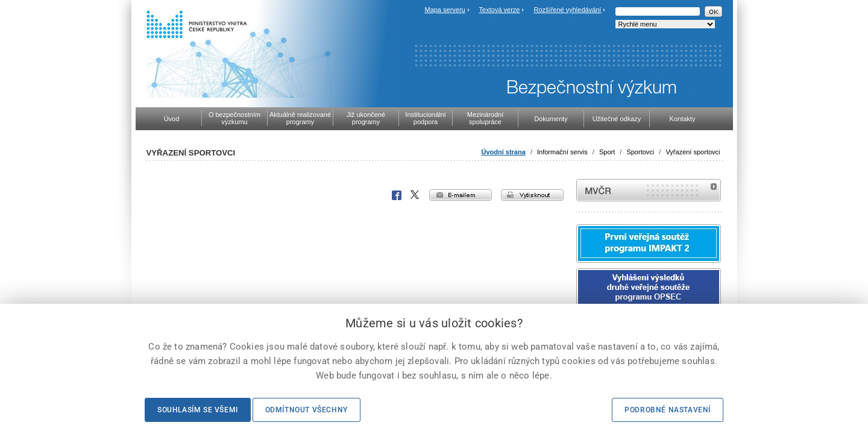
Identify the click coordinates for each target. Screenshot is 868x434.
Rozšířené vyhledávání (568, 10)
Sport (607, 152)
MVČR (649, 190)
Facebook (397, 195)
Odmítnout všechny (307, 410)
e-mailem (461, 195)
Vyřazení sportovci (693, 152)
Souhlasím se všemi (198, 410)
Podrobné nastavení (668, 410)
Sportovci (640, 152)
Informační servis (562, 152)
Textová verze (500, 10)
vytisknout (532, 195)
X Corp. (415, 195)
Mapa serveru (445, 10)
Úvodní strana (503, 152)
